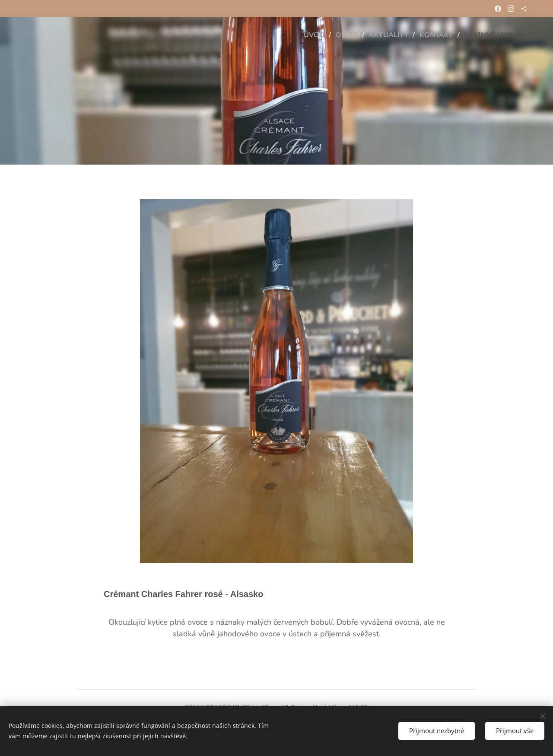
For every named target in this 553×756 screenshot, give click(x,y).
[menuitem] (304, 35)
